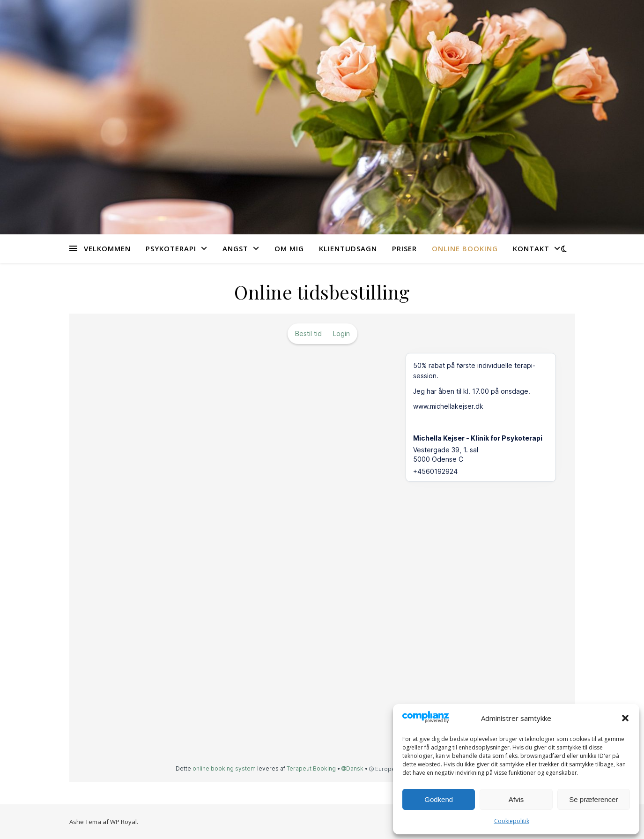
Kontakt (531, 248)
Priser (404, 248)
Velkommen (107, 248)
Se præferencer (593, 799)
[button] (625, 718)
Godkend (439, 799)
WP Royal (123, 822)
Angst (235, 248)
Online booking (465, 248)
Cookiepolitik (512, 821)
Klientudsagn (348, 248)
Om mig (289, 248)
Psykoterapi (171, 248)
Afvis (516, 799)
